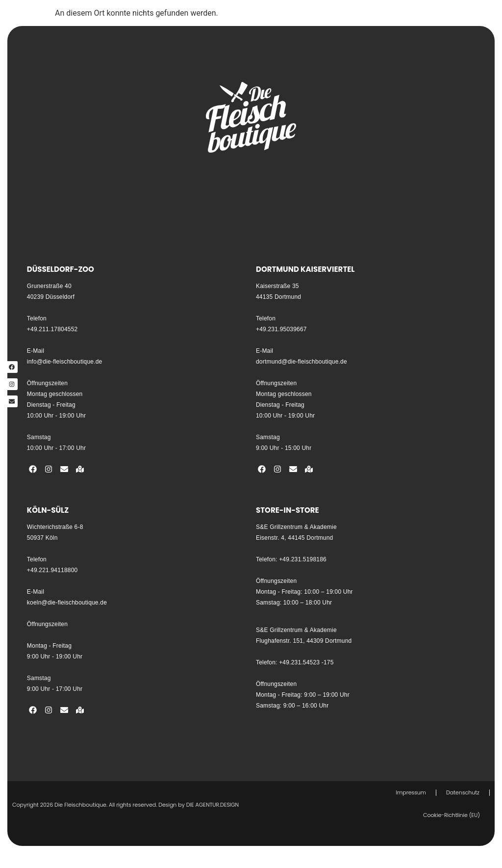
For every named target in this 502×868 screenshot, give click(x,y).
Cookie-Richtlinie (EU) (452, 815)
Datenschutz (463, 792)
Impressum (411, 792)
